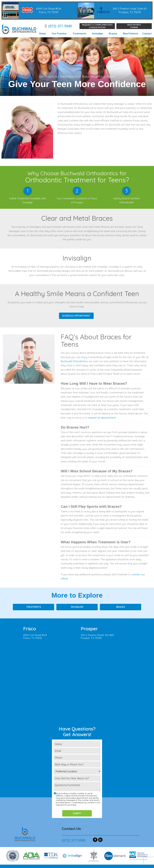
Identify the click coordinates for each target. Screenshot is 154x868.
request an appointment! (102, 418)
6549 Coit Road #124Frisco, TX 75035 (35, 637)
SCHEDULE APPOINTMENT (76, 316)
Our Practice (59, 34)
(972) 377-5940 (58, 26)
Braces (113, 34)
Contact (147, 34)
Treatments (79, 34)
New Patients (131, 34)
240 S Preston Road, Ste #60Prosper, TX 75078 (97, 637)
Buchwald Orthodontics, (74, 361)
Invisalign (98, 34)
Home (43, 34)
